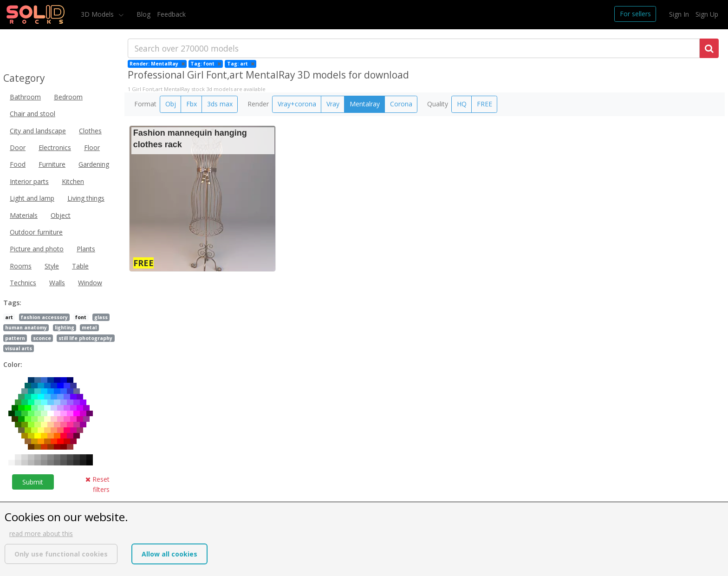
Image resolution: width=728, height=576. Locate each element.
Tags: (12, 303)
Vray (333, 104)
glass (101, 317)
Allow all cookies (169, 554)
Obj (171, 104)
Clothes (90, 131)
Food (18, 164)
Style (52, 266)
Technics (23, 283)
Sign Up (707, 14)
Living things (86, 198)
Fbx (192, 104)
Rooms (21, 266)
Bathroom (25, 97)
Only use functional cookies (61, 554)
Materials (24, 215)
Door (18, 147)
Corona (401, 104)
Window (90, 283)
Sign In (679, 14)
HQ (462, 104)
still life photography (85, 338)
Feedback (171, 14)
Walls (57, 283)
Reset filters (97, 484)
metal (89, 327)
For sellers (635, 14)
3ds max (220, 104)
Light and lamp (32, 198)
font (81, 317)
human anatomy (26, 327)
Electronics (55, 147)
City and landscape (38, 131)
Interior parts (29, 181)
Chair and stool (32, 114)
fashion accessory (44, 317)
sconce (42, 338)
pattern (15, 338)
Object (61, 215)
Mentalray (365, 104)
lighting (65, 327)
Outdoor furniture (36, 232)
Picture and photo (37, 249)
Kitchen (73, 181)
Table (80, 266)
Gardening (94, 164)
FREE (484, 104)
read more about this (41, 533)
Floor (92, 147)
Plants (86, 249)
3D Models (98, 14)
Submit (33, 482)
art (9, 317)
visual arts (19, 348)
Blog (143, 14)
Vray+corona (297, 104)
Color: (13, 364)
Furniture (52, 164)
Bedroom (68, 97)
